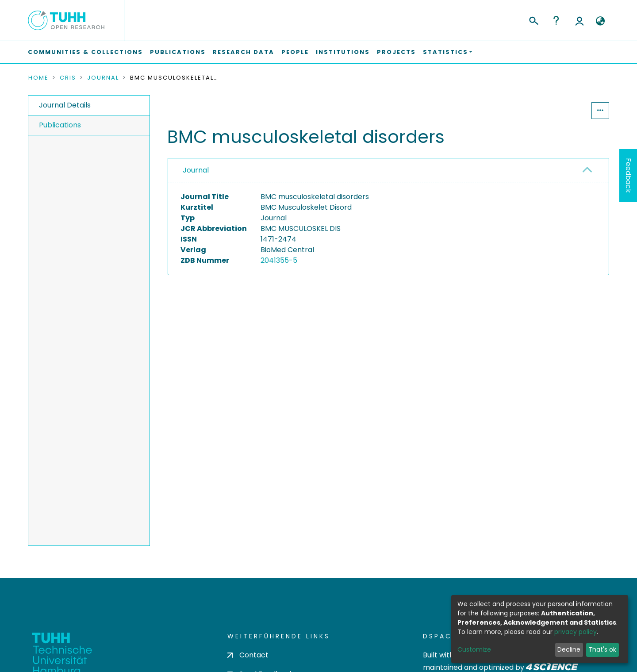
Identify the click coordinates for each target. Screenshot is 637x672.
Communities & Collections (85, 52)
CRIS (68, 78)
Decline (569, 649)
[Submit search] (533, 19)
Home (38, 78)
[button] (600, 21)
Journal (103, 78)
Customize (474, 649)
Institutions (343, 52)
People (295, 52)
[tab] (388, 171)
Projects (396, 52)
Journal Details (65, 105)
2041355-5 (279, 260)
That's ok (602, 649)
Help (556, 20)
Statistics (564, 110)
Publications (178, 52)
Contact (248, 655)
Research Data (244, 52)
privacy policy (576, 632)
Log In (579, 20)
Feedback (628, 175)
